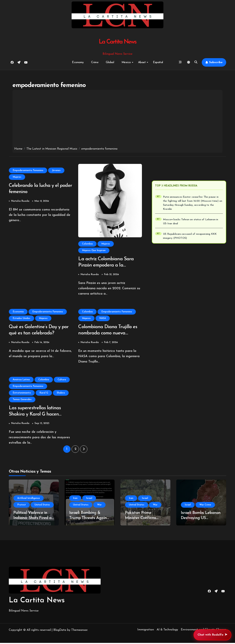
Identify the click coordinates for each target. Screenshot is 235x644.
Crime (95, 62)
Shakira (61, 394)
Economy (78, 62)
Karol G (44, 394)
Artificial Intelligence (29, 499)
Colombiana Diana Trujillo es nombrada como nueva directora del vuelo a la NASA (110, 334)
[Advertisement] (117, 119)
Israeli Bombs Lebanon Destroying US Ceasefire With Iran (201, 519)
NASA (103, 319)
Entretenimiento (22, 394)
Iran (75, 499)
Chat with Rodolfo (212, 635)
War (99, 506)
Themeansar (79, 631)
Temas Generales (22, 400)
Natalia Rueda (20, 201)
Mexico (127, 62)
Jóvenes (56, 170)
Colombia (87, 244)
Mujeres (17, 177)
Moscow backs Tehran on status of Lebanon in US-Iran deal (191, 222)
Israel (89, 499)
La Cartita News (118, 42)
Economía (18, 312)
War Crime (205, 506)
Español (158, 62)
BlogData (60, 631)
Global (110, 62)
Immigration (146, 631)
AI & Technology (167, 631)
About (143, 62)
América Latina (21, 380)
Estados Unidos (21, 319)
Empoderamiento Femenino (28, 170)
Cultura (62, 380)
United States (42, 506)
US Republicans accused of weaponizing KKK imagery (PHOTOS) (190, 236)
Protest (22, 506)
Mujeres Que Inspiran (94, 250)
